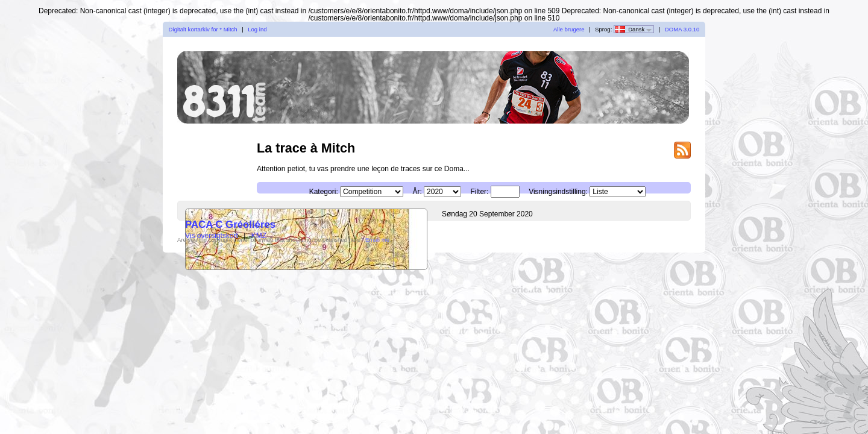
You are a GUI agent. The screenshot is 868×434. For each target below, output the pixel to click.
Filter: (479, 192)
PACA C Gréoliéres (230, 225)
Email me (377, 240)
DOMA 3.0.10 (682, 29)
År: (417, 192)
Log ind (257, 29)
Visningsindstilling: (558, 192)
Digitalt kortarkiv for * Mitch (203, 29)
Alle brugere (569, 29)
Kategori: (324, 192)
